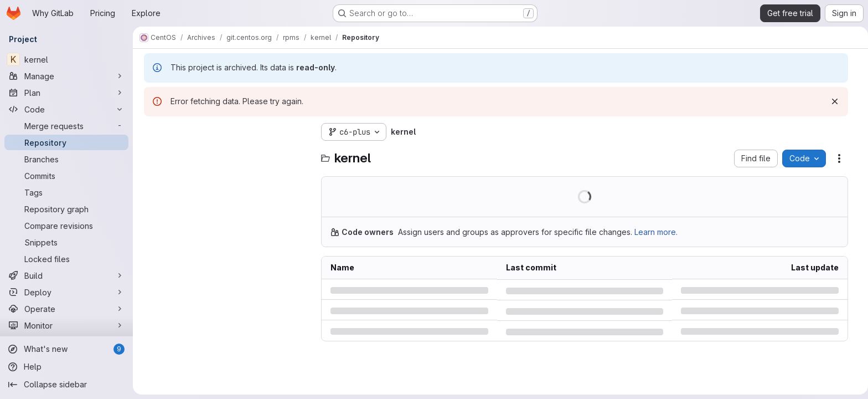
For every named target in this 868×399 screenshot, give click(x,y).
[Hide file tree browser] (151, 132)
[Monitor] (66, 325)
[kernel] (66, 59)
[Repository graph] (66, 209)
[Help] (66, 367)
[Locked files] (66, 259)
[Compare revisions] (66, 226)
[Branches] (66, 159)
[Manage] (66, 76)
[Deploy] (66, 292)
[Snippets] (66, 242)
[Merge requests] (66, 126)
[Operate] (66, 309)
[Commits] (66, 176)
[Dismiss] (833, 101)
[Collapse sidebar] (66, 385)
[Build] (66, 275)
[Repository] (66, 142)
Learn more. (654, 232)
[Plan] (66, 93)
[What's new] (66, 349)
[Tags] (66, 192)
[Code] (66, 109)
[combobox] (225, 154)
